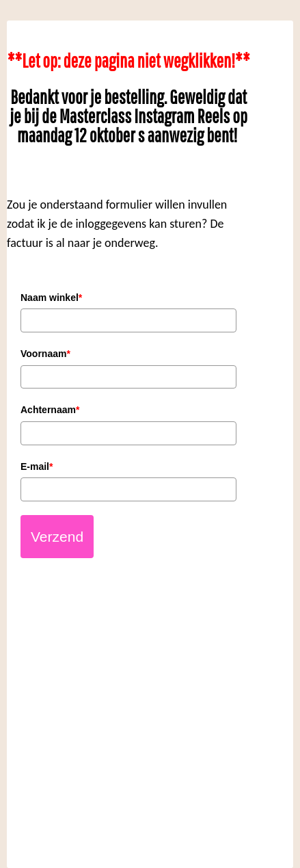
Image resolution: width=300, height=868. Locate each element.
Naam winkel (51, 298)
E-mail (37, 466)
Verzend (57, 537)
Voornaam (45, 354)
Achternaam (50, 410)
